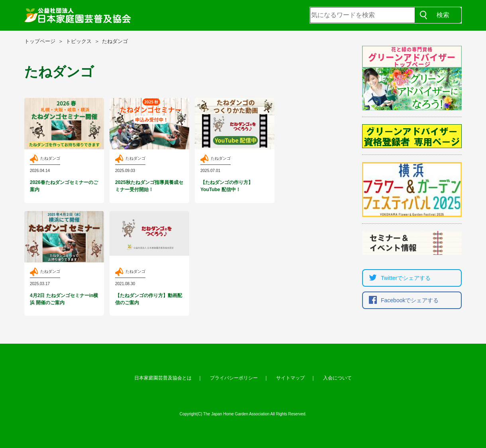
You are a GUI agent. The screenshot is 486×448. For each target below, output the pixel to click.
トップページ (40, 41)
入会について (337, 378)
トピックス (79, 41)
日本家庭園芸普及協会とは (163, 378)
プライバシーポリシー (234, 378)
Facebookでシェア (402, 300)
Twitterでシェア (398, 278)
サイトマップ (290, 378)
